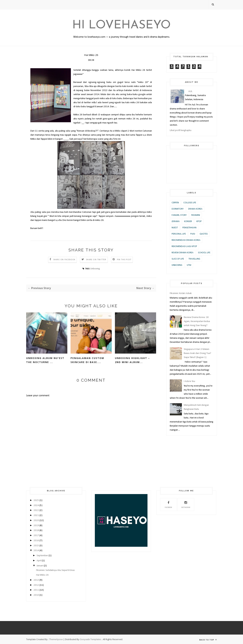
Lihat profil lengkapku (181, 130)
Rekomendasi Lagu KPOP (184, 246)
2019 (36, 526)
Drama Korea (195, 209)
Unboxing (95, 269)
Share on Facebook (64, 260)
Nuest (175, 228)
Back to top (208, 640)
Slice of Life (178, 259)
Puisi (193, 234)
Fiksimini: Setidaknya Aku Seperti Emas (55, 570)
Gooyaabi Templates (91, 639)
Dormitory (178, 209)
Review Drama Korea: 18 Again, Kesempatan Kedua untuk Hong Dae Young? (197, 321)
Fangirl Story (179, 215)
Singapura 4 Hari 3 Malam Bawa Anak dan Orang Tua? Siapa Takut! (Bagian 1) (197, 353)
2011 (36, 590)
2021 (36, 515)
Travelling (194, 259)
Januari (40, 566)
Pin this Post (124, 260)
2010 (36, 595)
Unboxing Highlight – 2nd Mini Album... (132, 360)
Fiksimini (196, 215)
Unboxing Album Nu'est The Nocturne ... (45, 360)
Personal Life (179, 234)
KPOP (199, 221)
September (42, 556)
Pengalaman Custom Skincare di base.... (87, 360)
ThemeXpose (56, 639)
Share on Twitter (96, 260)
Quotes (204, 234)
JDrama (176, 221)
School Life (204, 253)
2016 (36, 541)
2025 (36, 500)
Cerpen (175, 203)
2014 (36, 551)
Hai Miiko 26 (42, 575)
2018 (36, 530)
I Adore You (189, 381)
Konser (188, 221)
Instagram (186, 504)
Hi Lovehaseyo (122, 25)
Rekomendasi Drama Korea (186, 240)
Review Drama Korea (183, 253)
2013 (36, 580)
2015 (36, 546)
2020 (36, 520)
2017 (36, 536)
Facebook (168, 504)
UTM (189, 265)
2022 (36, 510)
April (39, 561)
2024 (36, 505)
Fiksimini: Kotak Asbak (181, 293)
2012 (36, 585)
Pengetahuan (189, 228)
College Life (190, 203)
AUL (190, 91)
